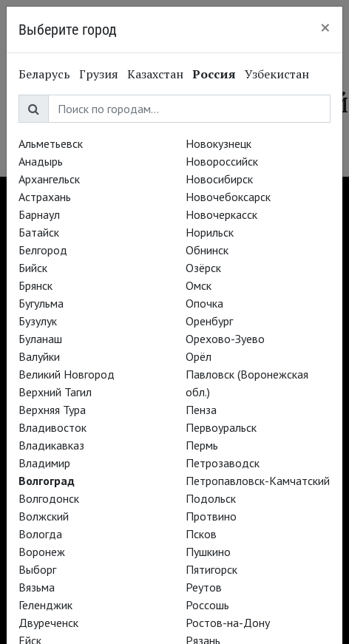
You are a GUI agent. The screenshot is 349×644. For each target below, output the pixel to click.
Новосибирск (219, 179)
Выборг (37, 569)
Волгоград (47, 481)
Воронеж (42, 552)
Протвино (211, 516)
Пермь (202, 445)
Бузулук (38, 321)
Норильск (210, 232)
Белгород (43, 250)
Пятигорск (211, 569)
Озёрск (203, 268)
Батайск (39, 232)
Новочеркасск (221, 214)
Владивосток (52, 427)
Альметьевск (51, 143)
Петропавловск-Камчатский (258, 481)
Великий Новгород (67, 374)
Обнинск (207, 250)
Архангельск (49, 179)
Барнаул (39, 214)
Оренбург (209, 321)
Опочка (204, 303)
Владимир (44, 463)
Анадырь (41, 161)
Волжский (44, 516)
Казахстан (155, 74)
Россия (214, 74)
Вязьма (37, 587)
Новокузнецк (218, 143)
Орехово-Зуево (225, 339)
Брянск (35, 285)
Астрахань (45, 197)
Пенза (201, 410)
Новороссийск (222, 161)
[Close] (325, 27)
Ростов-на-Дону (228, 623)
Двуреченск (48, 623)
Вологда (40, 534)
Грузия (99, 74)
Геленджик (45, 605)
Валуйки (39, 356)
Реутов (204, 587)
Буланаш (40, 339)
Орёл (199, 356)
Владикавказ (51, 445)
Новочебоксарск (228, 197)
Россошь (207, 605)
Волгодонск (49, 498)
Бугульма (41, 303)
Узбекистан (277, 74)
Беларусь (44, 74)
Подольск (211, 498)
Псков (201, 534)
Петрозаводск (223, 463)
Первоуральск (221, 427)
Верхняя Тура (52, 410)
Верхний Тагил (55, 392)
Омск (199, 285)
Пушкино (208, 552)
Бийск (33, 268)
